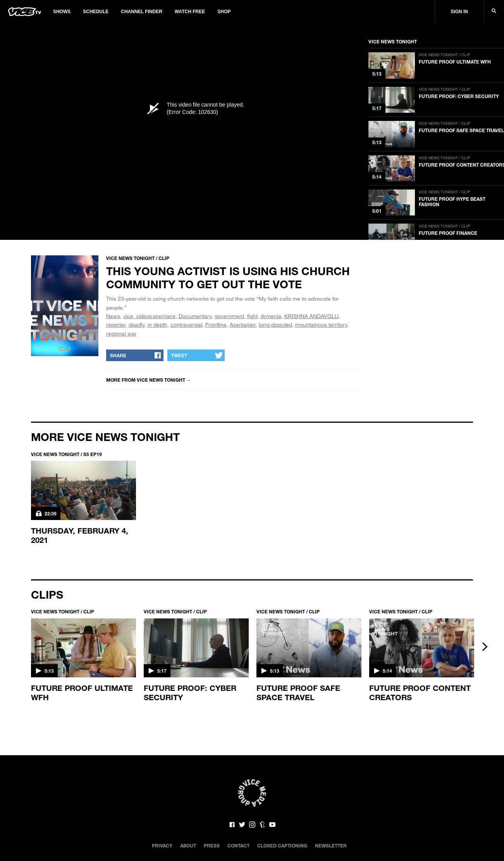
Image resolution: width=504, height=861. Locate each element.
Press (212, 846)
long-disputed (275, 325)
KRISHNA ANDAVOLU (311, 316)
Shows (62, 12)
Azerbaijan (243, 325)
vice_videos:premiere (149, 316)
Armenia (271, 316)
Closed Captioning (282, 846)
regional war (121, 333)
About (188, 846)
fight (252, 316)
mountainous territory (321, 325)
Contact (238, 846)
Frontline (216, 325)
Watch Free (190, 12)
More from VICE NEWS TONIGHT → (149, 380)
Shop (224, 12)
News (113, 316)
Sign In (459, 12)
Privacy (162, 846)
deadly (137, 325)
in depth (157, 325)
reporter (116, 325)
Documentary (195, 316)
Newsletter (331, 846)
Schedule (96, 12)
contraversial (186, 325)
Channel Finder (141, 12)
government (229, 316)
